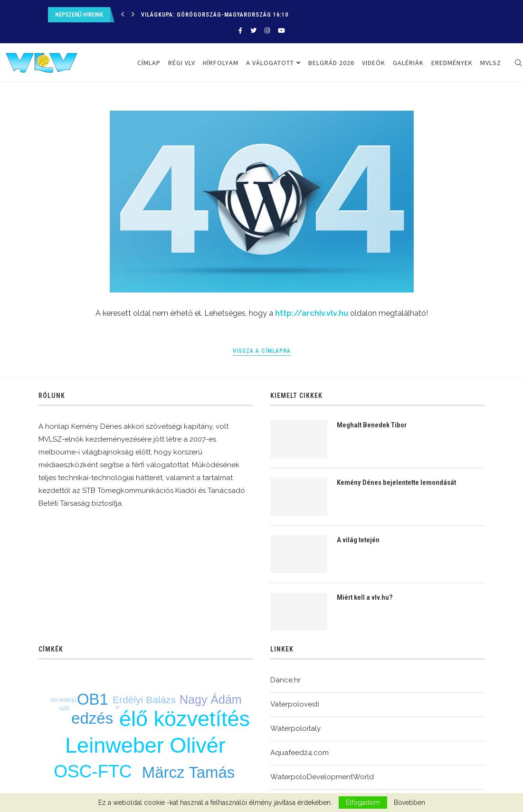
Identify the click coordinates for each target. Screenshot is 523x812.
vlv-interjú (63, 700)
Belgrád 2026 (331, 63)
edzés (92, 718)
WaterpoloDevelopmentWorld (322, 777)
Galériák (408, 63)
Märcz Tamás (189, 772)
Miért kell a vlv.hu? (365, 597)
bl (118, 708)
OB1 (93, 699)
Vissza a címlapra (262, 351)
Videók (374, 63)
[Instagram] (267, 31)
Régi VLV (182, 63)
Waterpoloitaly (295, 728)
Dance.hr (285, 680)
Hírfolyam (221, 63)
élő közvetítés (185, 719)
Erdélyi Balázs (144, 700)
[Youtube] (281, 31)
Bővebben (409, 803)
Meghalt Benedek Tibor (372, 425)
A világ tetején (358, 540)
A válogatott (270, 63)
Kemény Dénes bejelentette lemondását (396, 482)
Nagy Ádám (211, 699)
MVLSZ (491, 63)
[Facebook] (240, 31)
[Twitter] (253, 31)
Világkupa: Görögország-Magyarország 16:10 (215, 15)
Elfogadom (363, 803)
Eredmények (452, 63)
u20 (65, 708)
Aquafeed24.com (300, 753)
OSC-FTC (93, 771)
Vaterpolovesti (295, 704)
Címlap (149, 63)
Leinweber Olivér (145, 745)
